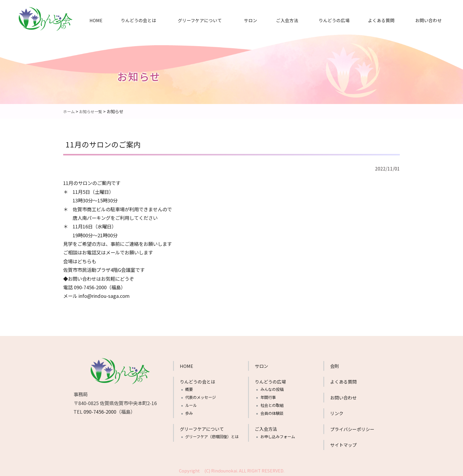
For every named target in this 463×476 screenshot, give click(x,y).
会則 (335, 366)
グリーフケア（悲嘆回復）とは (212, 436)
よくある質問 (381, 20)
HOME (96, 20)
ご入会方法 (287, 20)
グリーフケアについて (200, 20)
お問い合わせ (428, 20)
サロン (251, 20)
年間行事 (268, 397)
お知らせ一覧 (92, 111)
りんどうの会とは (138, 20)
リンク (337, 413)
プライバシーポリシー (352, 429)
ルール (191, 405)
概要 (189, 389)
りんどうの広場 (334, 20)
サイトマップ (343, 445)
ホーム (69, 111)
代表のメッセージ (200, 397)
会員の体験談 (272, 413)
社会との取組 (272, 405)
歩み (189, 413)
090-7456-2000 (100, 411)
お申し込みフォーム (278, 436)
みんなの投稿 (272, 389)
